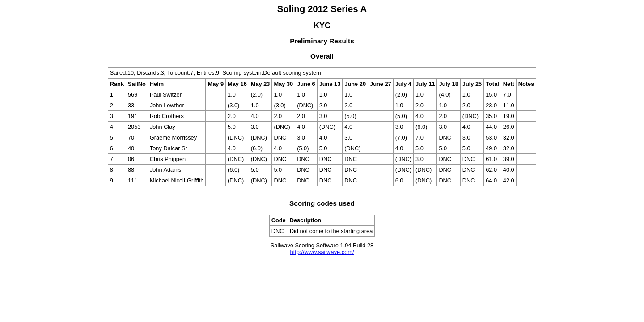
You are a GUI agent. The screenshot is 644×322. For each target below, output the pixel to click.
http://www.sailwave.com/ (322, 252)
